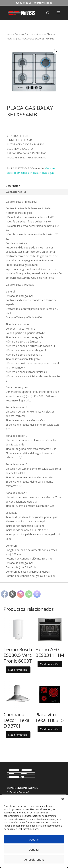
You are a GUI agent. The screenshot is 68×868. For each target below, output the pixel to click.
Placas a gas (13, 39)
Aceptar (34, 839)
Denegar (34, 849)
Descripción (13, 186)
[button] (63, 799)
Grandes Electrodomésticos (30, 34)
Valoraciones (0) (16, 192)
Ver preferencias (34, 859)
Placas (50, 34)
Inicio (10, 34)
